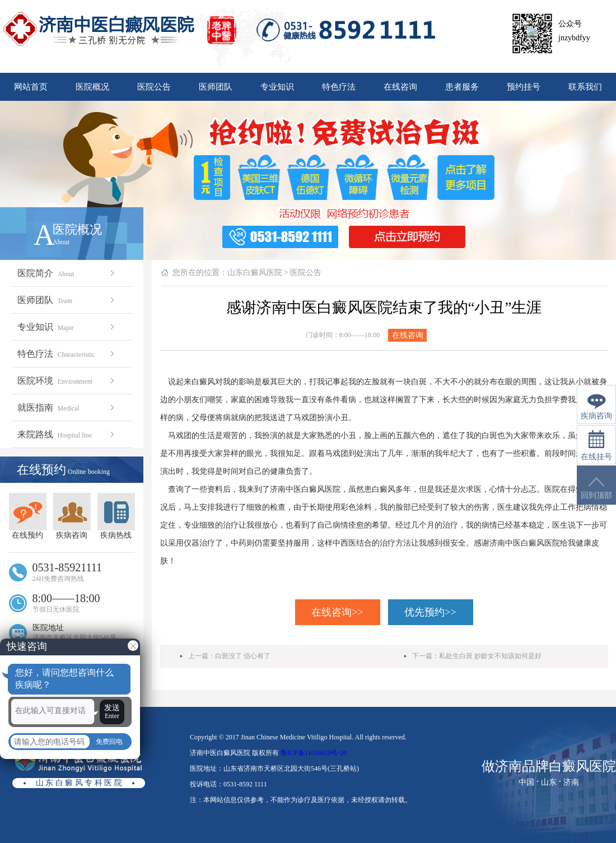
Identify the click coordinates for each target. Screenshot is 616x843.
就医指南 (67, 407)
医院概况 (92, 87)
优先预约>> (430, 612)
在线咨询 (400, 87)
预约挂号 (524, 87)
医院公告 (154, 87)
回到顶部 (596, 488)
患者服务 (462, 87)
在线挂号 (596, 446)
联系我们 (585, 87)
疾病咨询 (72, 516)
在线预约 (28, 516)
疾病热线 (116, 516)
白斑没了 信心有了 (243, 656)
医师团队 (216, 87)
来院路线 (67, 434)
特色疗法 (339, 87)
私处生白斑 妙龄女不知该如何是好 (490, 656)
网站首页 (31, 87)
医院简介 (67, 273)
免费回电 (109, 742)
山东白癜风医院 (255, 273)
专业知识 (277, 87)
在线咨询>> (337, 612)
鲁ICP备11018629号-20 (314, 753)
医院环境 (67, 381)
